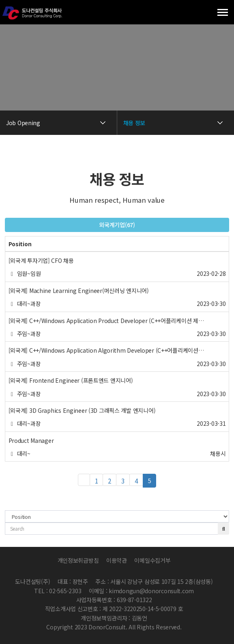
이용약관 (117, 560)
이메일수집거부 (152, 560)
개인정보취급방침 (78, 560)
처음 (84, 480)
